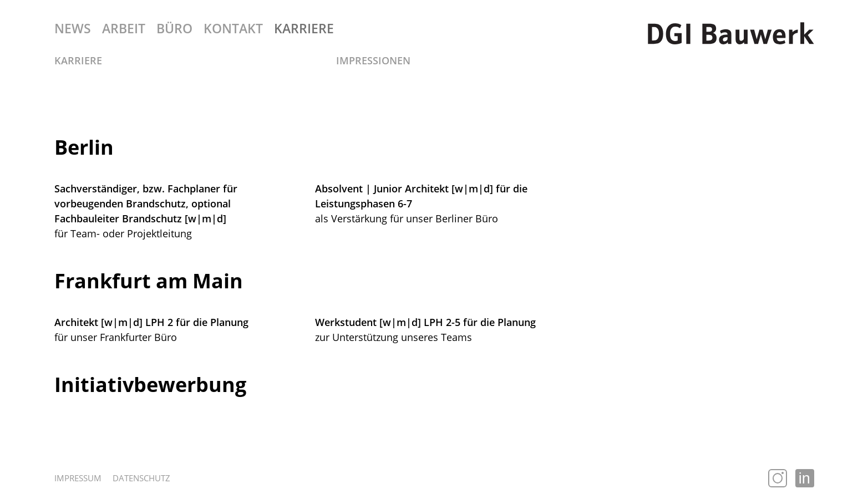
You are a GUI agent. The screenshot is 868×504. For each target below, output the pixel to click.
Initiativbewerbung (150, 385)
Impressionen (373, 60)
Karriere (78, 60)
